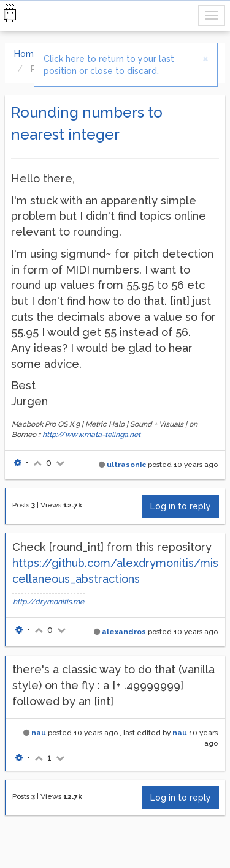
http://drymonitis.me (48, 602)
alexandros (124, 632)
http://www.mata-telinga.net (91, 435)
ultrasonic (126, 465)
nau (39, 733)
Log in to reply (181, 506)
